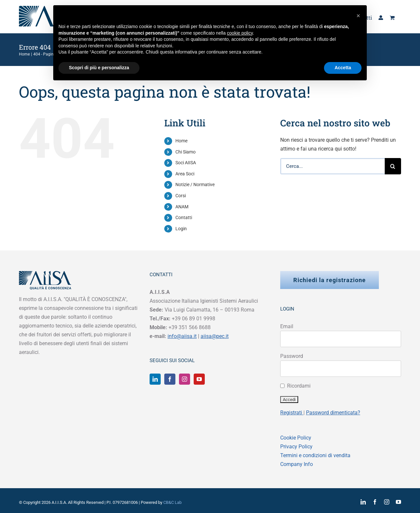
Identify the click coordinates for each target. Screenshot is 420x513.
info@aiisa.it (182, 336)
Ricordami (299, 386)
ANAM (182, 207)
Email (287, 326)
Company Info (297, 464)
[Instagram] (185, 379)
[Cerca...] (332, 166)
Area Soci (185, 174)
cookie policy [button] (240, 33)
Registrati (292, 413)
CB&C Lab (172, 502)
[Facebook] (170, 379)
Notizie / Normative (195, 184)
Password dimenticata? (333, 413)
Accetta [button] (343, 68)
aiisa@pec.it (215, 336)
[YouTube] (199, 379)
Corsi (181, 196)
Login (181, 229)
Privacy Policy (296, 447)
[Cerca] (393, 166)
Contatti (184, 217)
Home (181, 141)
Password (292, 356)
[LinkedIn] (155, 379)
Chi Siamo (186, 152)
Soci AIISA (186, 163)
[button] (358, 16)
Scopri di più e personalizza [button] (99, 68)
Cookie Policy (296, 438)
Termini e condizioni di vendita (315, 455)
